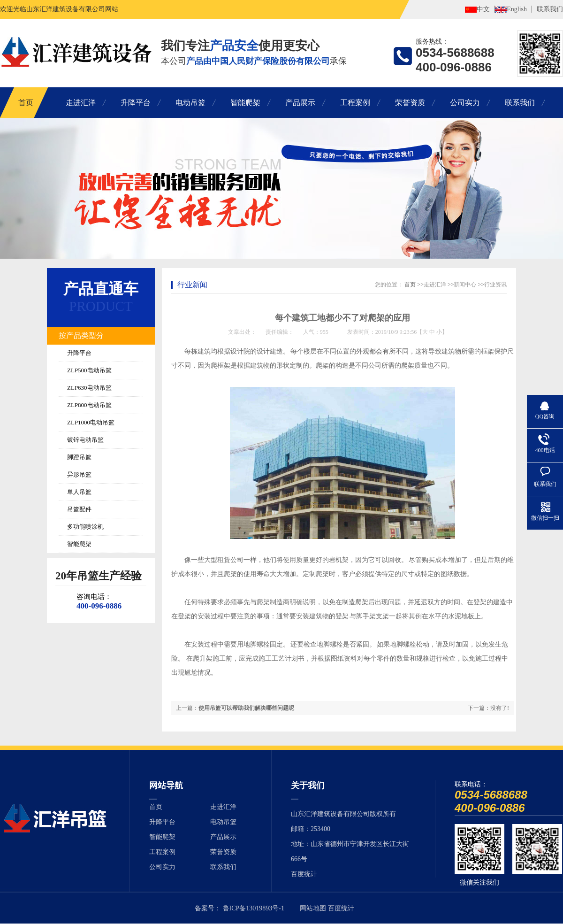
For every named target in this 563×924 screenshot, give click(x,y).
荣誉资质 (410, 103)
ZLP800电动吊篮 (89, 405)
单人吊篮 (79, 492)
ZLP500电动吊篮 (89, 370)
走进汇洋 (81, 103)
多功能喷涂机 (85, 527)
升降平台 (136, 103)
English (517, 9)
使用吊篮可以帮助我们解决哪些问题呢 (246, 708)
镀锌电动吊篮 (85, 440)
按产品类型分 (81, 335)
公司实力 (465, 103)
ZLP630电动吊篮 (89, 388)
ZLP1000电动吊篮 (91, 422)
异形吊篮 (79, 474)
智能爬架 (245, 103)
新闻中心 (465, 285)
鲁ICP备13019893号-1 (254, 908)
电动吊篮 (190, 103)
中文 (483, 9)
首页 (26, 103)
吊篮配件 (79, 509)
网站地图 (313, 908)
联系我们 (550, 9)
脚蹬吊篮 (79, 457)
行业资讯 (495, 285)
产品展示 (300, 103)
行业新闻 (192, 285)
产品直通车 (101, 289)
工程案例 (355, 103)
